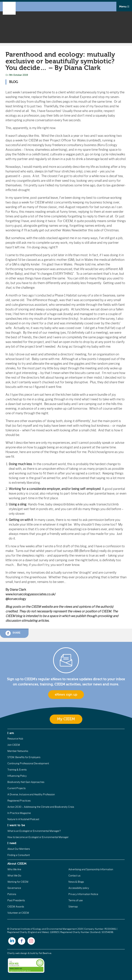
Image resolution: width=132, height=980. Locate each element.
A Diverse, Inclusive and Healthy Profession (31, 794)
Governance (14, 888)
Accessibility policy (79, 888)
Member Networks (18, 751)
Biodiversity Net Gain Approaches (26, 782)
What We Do (14, 876)
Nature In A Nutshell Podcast (23, 819)
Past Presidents (16, 900)
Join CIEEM (14, 745)
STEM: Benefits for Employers (24, 757)
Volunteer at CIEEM (18, 913)
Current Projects (16, 788)
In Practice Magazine (19, 813)
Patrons (12, 894)
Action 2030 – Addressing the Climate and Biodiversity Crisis (41, 807)
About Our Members (19, 849)
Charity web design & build (21, 953)
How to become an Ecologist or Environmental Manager (38, 837)
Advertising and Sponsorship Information (91, 869)
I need (12, 843)
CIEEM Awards (16, 907)
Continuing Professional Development (28, 763)
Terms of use (76, 900)
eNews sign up (66, 695)
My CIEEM (66, 719)
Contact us (74, 876)
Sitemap (73, 907)
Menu (124, 7)
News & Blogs (76, 882)
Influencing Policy (17, 776)
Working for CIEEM (18, 882)
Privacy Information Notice (83, 894)
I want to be (16, 825)
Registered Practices (19, 801)
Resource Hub (15, 739)
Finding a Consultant (19, 855)
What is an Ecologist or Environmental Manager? (34, 831)
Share (13, 633)
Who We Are (14, 869)
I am (11, 733)
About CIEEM (17, 864)
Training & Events (17, 770)
